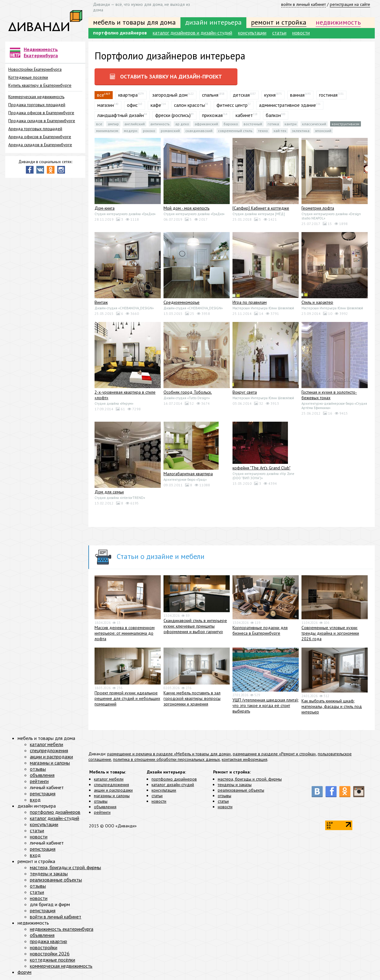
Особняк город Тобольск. (188, 392)
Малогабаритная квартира (188, 474)
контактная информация (245, 759)
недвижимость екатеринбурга (62, 929)
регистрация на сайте (350, 4)
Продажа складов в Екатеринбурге (42, 121)
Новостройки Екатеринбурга (35, 69)
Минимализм (107, 131)
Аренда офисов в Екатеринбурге (40, 137)
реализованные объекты (241, 790)
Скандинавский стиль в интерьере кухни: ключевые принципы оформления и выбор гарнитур (195, 626)
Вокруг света (245, 392)
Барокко (231, 124)
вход (35, 800)
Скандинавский (199, 131)
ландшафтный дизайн (121, 115)
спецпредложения (111, 785)
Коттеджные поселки (28, 77)
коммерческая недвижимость (61, 966)
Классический (314, 124)
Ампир (113, 124)
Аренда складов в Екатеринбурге (40, 145)
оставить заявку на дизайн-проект (166, 76)
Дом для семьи (109, 492)
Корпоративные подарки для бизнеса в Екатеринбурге (260, 630)
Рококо (149, 131)
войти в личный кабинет (303, 4)
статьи (279, 33)
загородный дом (170, 95)
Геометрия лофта (318, 208)
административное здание (287, 105)
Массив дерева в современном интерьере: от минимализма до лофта (125, 633)
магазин (106, 105)
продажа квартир (49, 941)
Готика (273, 124)
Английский (135, 124)
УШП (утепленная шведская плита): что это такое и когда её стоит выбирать (265, 705)
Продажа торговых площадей (37, 105)
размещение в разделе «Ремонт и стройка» (274, 754)
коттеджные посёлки (53, 960)
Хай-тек (280, 131)
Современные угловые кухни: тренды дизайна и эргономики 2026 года (330, 633)
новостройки (44, 947)
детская (241, 95)
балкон (273, 115)
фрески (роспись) (173, 115)
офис (132, 105)
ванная (297, 95)
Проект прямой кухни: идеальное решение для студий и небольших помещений (127, 699)
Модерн (131, 131)
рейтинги (102, 812)
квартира (128, 95)
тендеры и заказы (235, 785)
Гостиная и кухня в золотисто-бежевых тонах (329, 395)
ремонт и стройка (279, 22)
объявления (105, 807)
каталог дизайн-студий (173, 785)
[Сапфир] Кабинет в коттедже (261, 208)
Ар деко (182, 124)
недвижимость (338, 22)
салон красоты (190, 105)
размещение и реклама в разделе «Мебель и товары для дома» (169, 754)
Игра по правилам (250, 302)
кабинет (244, 115)
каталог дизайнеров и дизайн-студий (192, 33)
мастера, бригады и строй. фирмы (250, 779)
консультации (252, 33)
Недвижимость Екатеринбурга (41, 52)
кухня (270, 95)
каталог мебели (109, 779)
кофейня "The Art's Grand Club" (261, 468)
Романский (170, 131)
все (99, 124)
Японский (323, 131)
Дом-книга (105, 208)
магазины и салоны (112, 796)
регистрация (43, 793)
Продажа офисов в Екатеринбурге (41, 113)
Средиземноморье (182, 302)
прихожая (212, 115)
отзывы (101, 801)
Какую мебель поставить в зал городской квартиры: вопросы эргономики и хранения (192, 699)
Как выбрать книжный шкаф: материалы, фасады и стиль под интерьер (332, 706)
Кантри (291, 124)
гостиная (328, 95)
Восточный (253, 124)
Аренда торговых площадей (35, 129)
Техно (263, 131)
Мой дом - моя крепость (186, 208)
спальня (210, 95)
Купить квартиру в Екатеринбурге (40, 85)
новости (301, 33)
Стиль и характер (317, 302)
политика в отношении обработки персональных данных (166, 759)
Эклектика (301, 131)
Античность (160, 124)
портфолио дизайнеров (120, 33)
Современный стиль (235, 131)
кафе (156, 105)
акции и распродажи (113, 790)
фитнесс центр (232, 105)
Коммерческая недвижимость (36, 97)
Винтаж (101, 302)
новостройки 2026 (50, 954)
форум (24, 972)
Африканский (206, 124)
